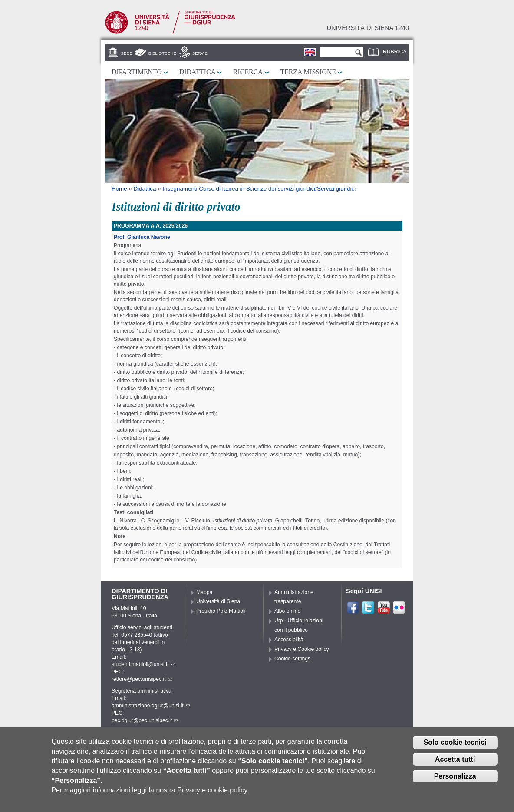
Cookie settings (292, 659)
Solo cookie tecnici (455, 746)
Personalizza (455, 780)
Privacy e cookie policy (212, 794)
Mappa (204, 592)
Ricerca (248, 72)
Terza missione (308, 72)
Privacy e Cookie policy (302, 649)
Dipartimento (137, 72)
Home (119, 189)
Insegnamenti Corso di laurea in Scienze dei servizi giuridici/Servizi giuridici (259, 189)
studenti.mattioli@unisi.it (143, 664)
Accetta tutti (455, 763)
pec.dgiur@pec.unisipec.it (145, 720)
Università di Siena (218, 601)
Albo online (287, 611)
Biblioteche (162, 53)
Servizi (201, 53)
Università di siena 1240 (368, 28)
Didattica (198, 72)
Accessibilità (289, 640)
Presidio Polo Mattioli (221, 611)
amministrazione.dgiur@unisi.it (151, 706)
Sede (127, 53)
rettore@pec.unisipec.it (142, 679)
